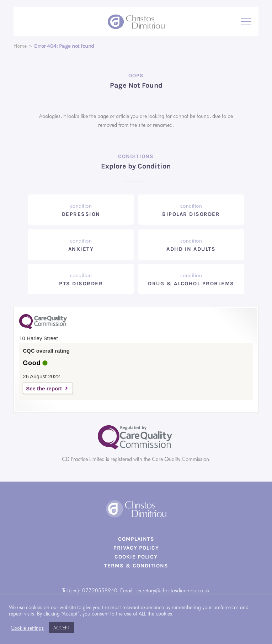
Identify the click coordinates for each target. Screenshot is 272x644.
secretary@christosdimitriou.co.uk (173, 591)
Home (20, 46)
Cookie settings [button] (27, 628)
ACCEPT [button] (62, 628)
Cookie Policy (136, 557)
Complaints (136, 539)
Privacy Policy (136, 548)
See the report (44, 388)
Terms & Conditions (136, 566)
